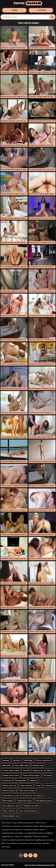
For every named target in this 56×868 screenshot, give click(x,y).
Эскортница (49, 786)
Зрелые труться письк (11, 776)
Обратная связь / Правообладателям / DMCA (40, 865)
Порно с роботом (9, 811)
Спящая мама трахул (24, 801)
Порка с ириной (26, 786)
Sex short (26, 796)
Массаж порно (7, 865)
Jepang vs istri (38, 770)
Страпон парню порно (11, 770)
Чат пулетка (37, 796)
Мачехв (49, 770)
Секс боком (7, 781)
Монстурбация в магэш (11, 806)
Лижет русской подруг (31, 776)
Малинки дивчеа (9, 791)
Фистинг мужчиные (43, 760)
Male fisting (28, 760)
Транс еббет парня (22, 765)
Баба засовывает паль (11, 816)
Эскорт (38, 786)
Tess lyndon (48, 776)
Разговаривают (20, 781)
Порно (28, 3)
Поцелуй (26, 770)
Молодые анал (38, 765)
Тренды (14, 10)
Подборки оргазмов (31, 806)
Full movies (16, 760)
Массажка (34, 781)
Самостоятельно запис (11, 796)
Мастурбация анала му (44, 801)
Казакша (6, 760)
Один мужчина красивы (28, 811)
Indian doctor (7, 765)
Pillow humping (8, 801)
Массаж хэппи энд (9, 786)
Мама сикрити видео (27, 791)
